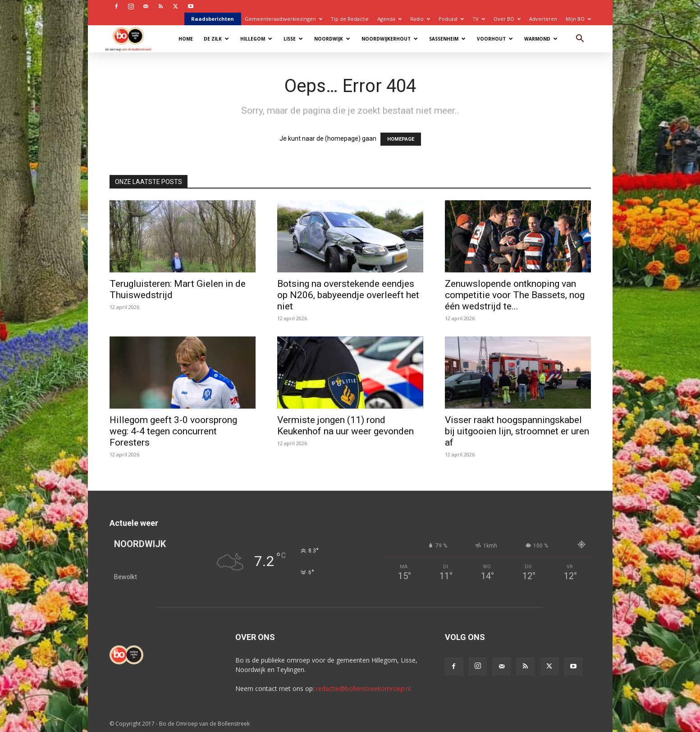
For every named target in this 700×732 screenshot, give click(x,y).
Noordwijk (332, 39)
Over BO (507, 19)
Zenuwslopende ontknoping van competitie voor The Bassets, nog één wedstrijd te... (515, 295)
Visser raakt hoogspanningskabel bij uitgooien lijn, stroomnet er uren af (517, 431)
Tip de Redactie (350, 19)
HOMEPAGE (401, 139)
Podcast (451, 19)
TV (479, 19)
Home (186, 39)
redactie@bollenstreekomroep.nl (363, 688)
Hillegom (256, 39)
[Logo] (133, 39)
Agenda (389, 19)
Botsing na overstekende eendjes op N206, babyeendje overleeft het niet (348, 295)
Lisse (293, 39)
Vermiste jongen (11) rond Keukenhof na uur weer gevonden (345, 426)
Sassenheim (447, 39)
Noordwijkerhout (390, 39)
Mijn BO (578, 19)
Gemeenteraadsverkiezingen (284, 19)
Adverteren (543, 19)
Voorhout (495, 39)
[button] (580, 39)
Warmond (541, 39)
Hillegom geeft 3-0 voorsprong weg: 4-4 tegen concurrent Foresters (173, 431)
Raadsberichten (213, 19)
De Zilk (216, 39)
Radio (420, 19)
